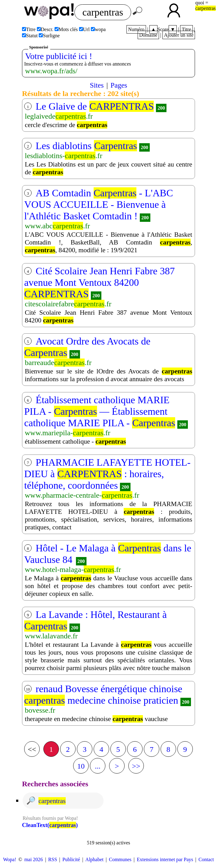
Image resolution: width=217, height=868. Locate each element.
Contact (206, 859)
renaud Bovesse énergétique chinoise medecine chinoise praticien (103, 694)
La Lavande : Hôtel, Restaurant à (95, 620)
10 (81, 766)
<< (32, 749)
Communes (120, 859)
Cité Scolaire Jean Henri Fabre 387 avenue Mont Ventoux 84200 (100, 282)
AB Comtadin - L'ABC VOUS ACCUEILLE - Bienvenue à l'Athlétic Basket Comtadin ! (99, 204)
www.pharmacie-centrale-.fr (82, 495)
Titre (186, 29)
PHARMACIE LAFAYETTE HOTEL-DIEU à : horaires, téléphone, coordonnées (107, 474)
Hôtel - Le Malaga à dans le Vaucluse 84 (108, 554)
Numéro (136, 29)
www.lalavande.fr (51, 636)
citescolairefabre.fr (68, 304)
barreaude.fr (58, 363)
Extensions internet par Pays (165, 859)
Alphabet (94, 859)
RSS (53, 859)
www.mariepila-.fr (68, 433)
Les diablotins (86, 146)
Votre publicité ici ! (59, 56)
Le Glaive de (95, 106)
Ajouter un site (179, 35)
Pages (119, 85)
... (98, 766)
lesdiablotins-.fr (64, 156)
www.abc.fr (57, 226)
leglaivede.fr (59, 116)
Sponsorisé (39, 47)
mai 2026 (33, 859)
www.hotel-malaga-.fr (73, 569)
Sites (97, 85)
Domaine (148, 35)
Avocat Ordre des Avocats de (87, 347)
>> (136, 766)
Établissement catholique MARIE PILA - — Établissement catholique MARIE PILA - (100, 411)
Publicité (71, 859)
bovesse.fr (40, 710)
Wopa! (10, 859)
